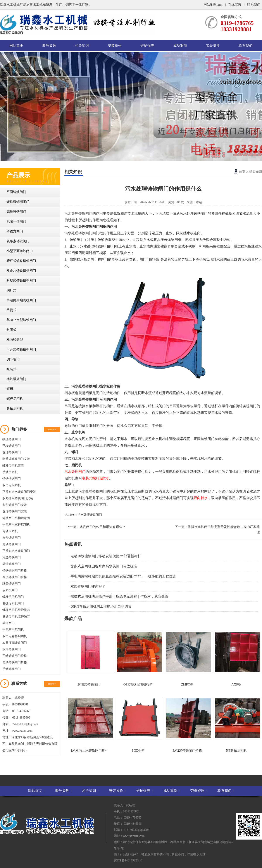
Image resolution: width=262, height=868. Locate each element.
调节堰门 (13, 359)
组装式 (11, 369)
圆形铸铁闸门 (12, 452)
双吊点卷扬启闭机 (15, 636)
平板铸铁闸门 (12, 446)
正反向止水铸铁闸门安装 (19, 492)
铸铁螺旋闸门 (16, 379)
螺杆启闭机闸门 (13, 597)
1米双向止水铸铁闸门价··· (89, 725)
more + (52, 430)
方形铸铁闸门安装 (15, 505)
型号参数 (49, 46)
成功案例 (180, 46)
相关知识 (82, 46)
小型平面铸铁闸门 (20, 251)
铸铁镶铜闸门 (12, 479)
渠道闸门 (9, 623)
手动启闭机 (10, 472)
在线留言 (235, 5)
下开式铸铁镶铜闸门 (21, 349)
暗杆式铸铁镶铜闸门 (21, 261)
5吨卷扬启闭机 (236, 725)
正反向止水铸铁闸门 (16, 551)
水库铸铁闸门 (12, 649)
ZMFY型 (187, 659)
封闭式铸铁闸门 (89, 659)
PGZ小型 (138, 725)
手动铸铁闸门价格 (15, 656)
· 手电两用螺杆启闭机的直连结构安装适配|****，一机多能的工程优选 (122, 576)
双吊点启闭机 (12, 485)
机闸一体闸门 (16, 221)
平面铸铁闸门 (16, 192)
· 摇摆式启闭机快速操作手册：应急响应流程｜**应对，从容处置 (119, 596)
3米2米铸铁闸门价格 (187, 725)
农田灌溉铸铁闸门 (15, 643)
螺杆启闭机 (15, 399)
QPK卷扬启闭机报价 (138, 659)
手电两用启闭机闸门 (21, 300)
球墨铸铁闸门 (12, 584)
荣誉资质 (213, 46)
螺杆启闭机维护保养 (16, 610)
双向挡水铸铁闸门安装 (18, 498)
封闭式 (11, 330)
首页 (242, 172)
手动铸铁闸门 (12, 669)
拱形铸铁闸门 (12, 439)
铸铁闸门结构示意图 (16, 518)
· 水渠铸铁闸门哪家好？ (87, 586)
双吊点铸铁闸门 (18, 241)
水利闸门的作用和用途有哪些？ (103, 527)
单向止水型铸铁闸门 (21, 320)
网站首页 (16, 46)
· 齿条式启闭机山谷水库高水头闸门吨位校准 (103, 566)
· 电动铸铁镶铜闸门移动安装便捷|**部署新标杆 (105, 556)
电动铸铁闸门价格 (15, 662)
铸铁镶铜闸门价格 (15, 571)
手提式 (11, 310)
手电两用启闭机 (13, 630)
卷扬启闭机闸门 (13, 603)
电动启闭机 (10, 531)
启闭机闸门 (10, 590)
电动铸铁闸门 (12, 544)
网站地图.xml (213, 5)
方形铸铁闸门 (12, 538)
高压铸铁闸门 (16, 212)
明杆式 (11, 290)
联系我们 (254, 5)
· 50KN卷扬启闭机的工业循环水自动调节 (100, 606)
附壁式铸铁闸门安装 (16, 459)
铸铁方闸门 (15, 231)
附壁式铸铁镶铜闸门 (21, 281)
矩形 (10, 389)
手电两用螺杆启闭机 (16, 525)
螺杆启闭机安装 (13, 466)
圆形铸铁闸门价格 (15, 577)
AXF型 (236, 659)
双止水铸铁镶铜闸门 (21, 271)
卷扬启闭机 (15, 409)
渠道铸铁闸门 (12, 564)
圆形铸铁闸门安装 (15, 511)
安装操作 (115, 46)
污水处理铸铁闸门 (90, 515)
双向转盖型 (15, 340)
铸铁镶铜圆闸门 (18, 202)
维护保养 (147, 46)
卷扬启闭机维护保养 (16, 616)
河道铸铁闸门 (12, 557)
